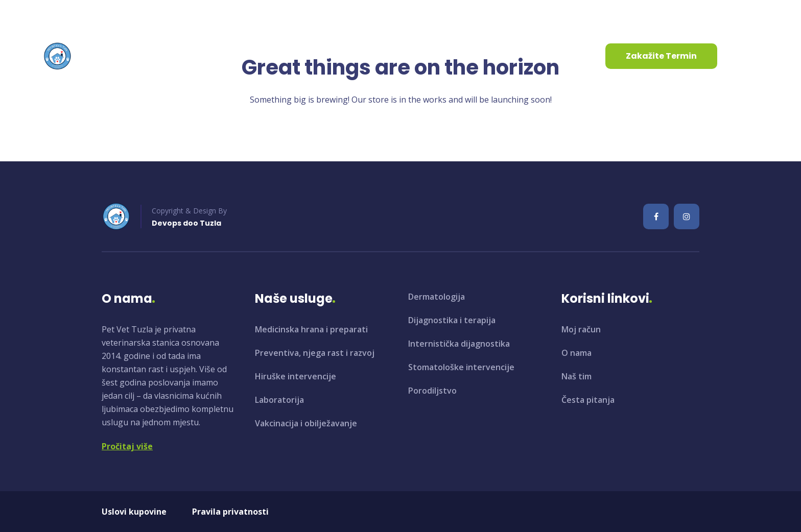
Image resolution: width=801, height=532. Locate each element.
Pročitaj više (127, 446)
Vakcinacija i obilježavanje (306, 423)
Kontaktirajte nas (402, 56)
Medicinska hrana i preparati (311, 329)
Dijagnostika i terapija (452, 320)
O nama (187, 56)
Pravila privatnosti (230, 512)
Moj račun (581, 329)
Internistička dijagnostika (459, 344)
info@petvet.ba (85, 15)
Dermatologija (437, 297)
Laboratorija (279, 400)
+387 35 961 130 (186, 15)
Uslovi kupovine (134, 512)
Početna (131, 56)
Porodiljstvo (432, 391)
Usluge (248, 56)
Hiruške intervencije (296, 376)
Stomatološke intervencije (461, 367)
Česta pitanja (588, 400)
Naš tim (576, 376)
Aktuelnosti (317, 56)
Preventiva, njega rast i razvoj (315, 353)
